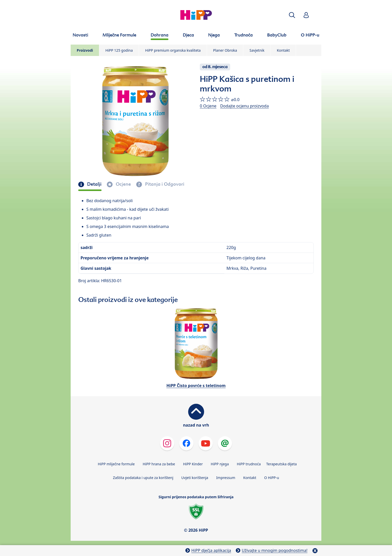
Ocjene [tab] (123, 184)
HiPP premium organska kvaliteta (173, 50)
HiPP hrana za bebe (159, 464)
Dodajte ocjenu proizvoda (245, 106)
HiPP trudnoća (249, 464)
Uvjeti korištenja (195, 478)
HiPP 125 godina (119, 50)
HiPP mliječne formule (116, 464)
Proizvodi (85, 50)
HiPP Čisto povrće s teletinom (196, 386)
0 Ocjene (208, 106)
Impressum (226, 478)
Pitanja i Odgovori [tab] (164, 184)
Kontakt (283, 50)
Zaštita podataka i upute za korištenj (143, 478)
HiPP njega (220, 464)
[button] (292, 15)
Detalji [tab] (94, 184)
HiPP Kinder (193, 464)
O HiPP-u (272, 478)
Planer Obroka (225, 50)
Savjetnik (257, 50)
